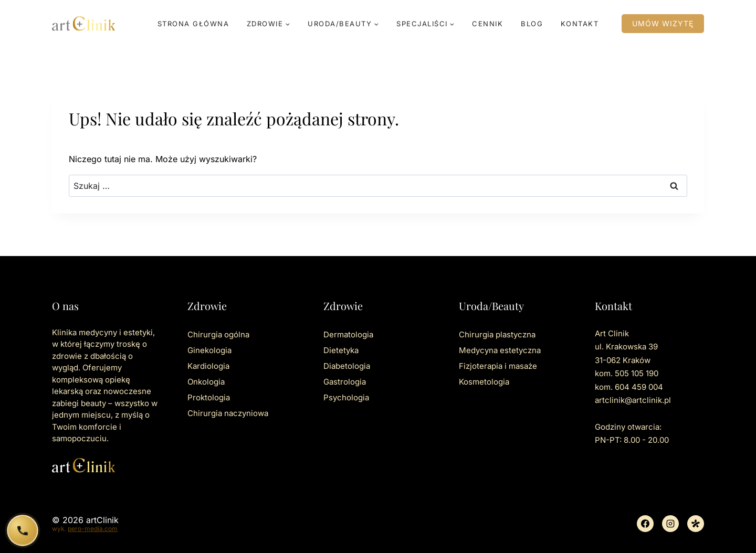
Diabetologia (347, 366)
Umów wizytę (663, 23)
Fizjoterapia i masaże (498, 366)
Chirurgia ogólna (218, 334)
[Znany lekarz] (696, 524)
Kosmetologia (484, 382)
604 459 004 (639, 387)
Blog (532, 24)
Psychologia (346, 397)
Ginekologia (209, 350)
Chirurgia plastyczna (497, 334)
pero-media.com (93, 529)
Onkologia (206, 382)
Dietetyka (341, 350)
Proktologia (209, 397)
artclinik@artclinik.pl (633, 400)
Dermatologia (348, 334)
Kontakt (580, 24)
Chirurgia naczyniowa (228, 413)
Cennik (487, 24)
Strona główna (193, 24)
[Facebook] (645, 524)
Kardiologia (208, 366)
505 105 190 (637, 373)
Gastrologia (345, 382)
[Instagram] (670, 524)
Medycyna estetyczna (500, 350)
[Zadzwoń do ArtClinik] (23, 531)
